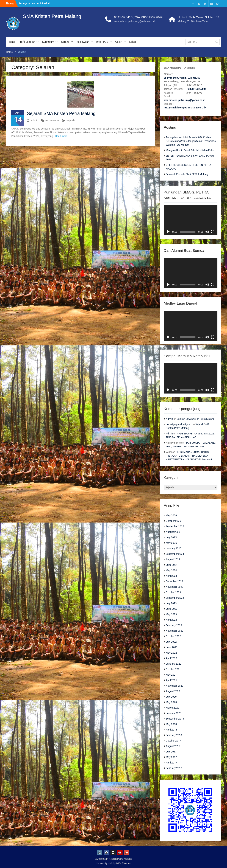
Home (11, 42)
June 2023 (172, 609)
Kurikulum (48, 42)
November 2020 (175, 686)
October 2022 (173, 636)
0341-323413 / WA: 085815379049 (138, 17)
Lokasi (133, 42)
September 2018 (175, 719)
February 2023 (174, 625)
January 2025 (174, 548)
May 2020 (171, 702)
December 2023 (174, 581)
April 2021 (171, 680)
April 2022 (171, 658)
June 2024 (172, 565)
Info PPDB (102, 42)
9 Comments (52, 120)
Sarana (65, 42)
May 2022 (171, 653)
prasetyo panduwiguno (179, 424)
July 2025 (171, 537)
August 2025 (173, 532)
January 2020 (174, 713)
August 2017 (173, 746)
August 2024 (173, 559)
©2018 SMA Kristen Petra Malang (114, 859)
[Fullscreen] (213, 232)
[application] (190, 220)
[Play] (168, 232)
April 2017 (171, 763)
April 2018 (171, 730)
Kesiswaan (83, 42)
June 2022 (172, 647)
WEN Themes (123, 863)
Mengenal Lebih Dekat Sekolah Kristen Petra (190, 150)
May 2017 (171, 757)
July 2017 (171, 752)
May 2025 (171, 543)
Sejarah (70, 120)
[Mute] (207, 232)
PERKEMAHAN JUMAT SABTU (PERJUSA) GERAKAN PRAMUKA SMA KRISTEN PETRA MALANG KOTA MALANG (189, 456)
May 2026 (171, 515)
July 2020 (171, 697)
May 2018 (171, 724)
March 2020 (172, 708)
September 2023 (175, 598)
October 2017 (173, 741)
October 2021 (173, 669)
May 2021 (171, 675)
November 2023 (175, 587)
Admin (35, 120)
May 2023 (171, 614)
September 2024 (175, 554)
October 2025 (173, 521)
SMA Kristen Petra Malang (52, 16)
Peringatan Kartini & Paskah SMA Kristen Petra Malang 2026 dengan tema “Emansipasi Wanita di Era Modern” (191, 141)
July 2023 (171, 603)
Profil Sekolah (27, 42)
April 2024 (171, 576)
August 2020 (173, 691)
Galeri (119, 42)
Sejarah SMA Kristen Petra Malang (61, 113)
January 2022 (174, 664)
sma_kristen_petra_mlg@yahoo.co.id (134, 21)
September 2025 (175, 526)
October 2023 (173, 592)
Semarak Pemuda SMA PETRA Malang (187, 174)
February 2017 (174, 768)
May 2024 (171, 570)
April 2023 (171, 620)
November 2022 (175, 631)
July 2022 (171, 642)
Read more (61, 136)
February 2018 (174, 735)
